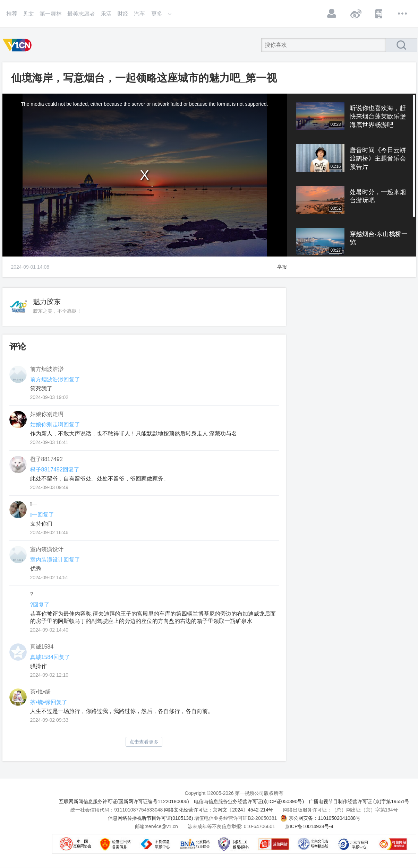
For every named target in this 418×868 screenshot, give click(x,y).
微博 (356, 14)
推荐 (12, 14)
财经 (123, 14)
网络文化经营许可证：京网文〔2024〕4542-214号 (219, 810)
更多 (403, 14)
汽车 (139, 14)
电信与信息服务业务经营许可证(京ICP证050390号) (249, 801)
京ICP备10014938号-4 (309, 826)
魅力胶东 (47, 302)
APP (379, 14)
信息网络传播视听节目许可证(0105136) (151, 818)
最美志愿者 (81, 14)
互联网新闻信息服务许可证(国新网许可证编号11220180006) (124, 801)
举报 (282, 267)
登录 (332, 14)
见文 (28, 14)
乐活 (106, 14)
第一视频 (18, 45)
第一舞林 (51, 14)
